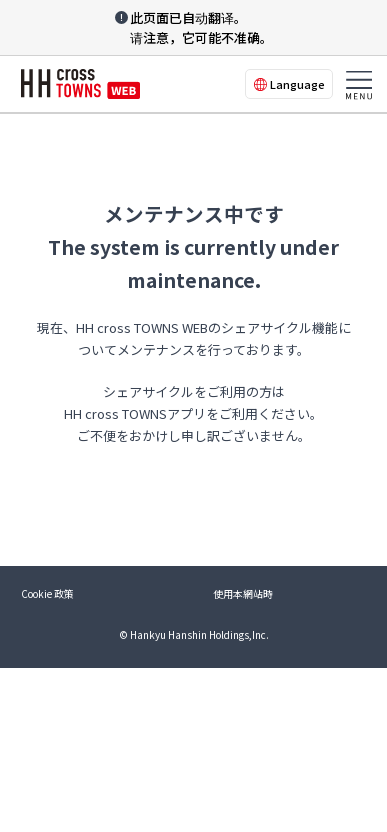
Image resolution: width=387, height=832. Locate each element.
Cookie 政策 (47, 593)
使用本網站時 (243, 593)
